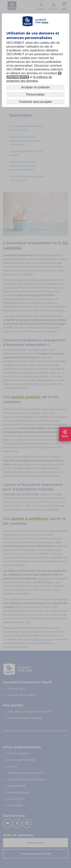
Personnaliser (36, 95)
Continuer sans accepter (35, 102)
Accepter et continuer (35, 87)
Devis (65, 434)
